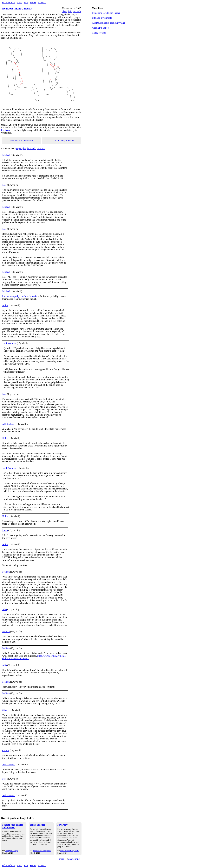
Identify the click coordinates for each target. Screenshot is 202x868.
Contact (42, 3)
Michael (6, 155)
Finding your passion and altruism (13, 826)
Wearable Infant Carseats (17, 9)
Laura (5, 530)
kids (70, 11)
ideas (64, 11)
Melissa (6, 572)
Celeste (6, 750)
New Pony (62, 825)
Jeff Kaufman (8, 3)
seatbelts (77, 11)
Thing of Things (11, 851)
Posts (19, 3)
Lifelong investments (102, 18)
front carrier (7, 130)
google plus (20, 148)
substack (41, 148)
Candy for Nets (99, 33)
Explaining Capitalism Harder (106, 13)
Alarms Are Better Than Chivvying (108, 23)
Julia (5, 609)
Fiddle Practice (38, 825)
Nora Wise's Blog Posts (69, 851)
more (62, 859)
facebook (31, 148)
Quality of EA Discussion (18, 141)
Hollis (5, 305)
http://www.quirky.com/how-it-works (20, 296)
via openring (74, 859)
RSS (26, 3)
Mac (4, 185)
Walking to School (101, 28)
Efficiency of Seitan (67, 141)
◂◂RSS (33, 3)
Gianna (6, 710)
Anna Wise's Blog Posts (42, 851)
